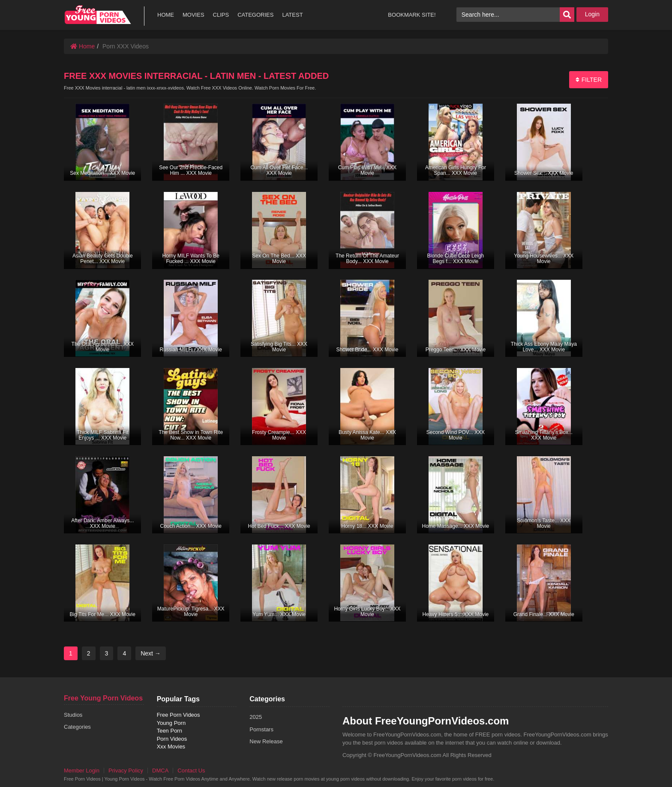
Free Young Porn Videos (103, 698)
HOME (166, 15)
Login (592, 14)
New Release (266, 741)
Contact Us (191, 771)
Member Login (82, 771)
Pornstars (261, 729)
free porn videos (98, 15)
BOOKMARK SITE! (412, 15)
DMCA (160, 771)
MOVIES (193, 15)
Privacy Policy (126, 771)
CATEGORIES (255, 15)
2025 (256, 717)
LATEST (292, 15)
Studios (73, 715)
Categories (77, 727)
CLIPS (221, 15)
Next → (151, 653)
